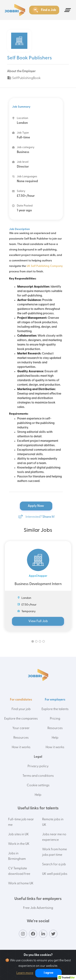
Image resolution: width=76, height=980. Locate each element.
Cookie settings (38, 785)
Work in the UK (19, 844)
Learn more (25, 973)
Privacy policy (38, 766)
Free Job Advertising (38, 908)
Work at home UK (21, 884)
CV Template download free (19, 871)
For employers (55, 700)
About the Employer (21, 71)
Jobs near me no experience (54, 837)
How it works (21, 747)
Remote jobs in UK (53, 822)
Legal (38, 757)
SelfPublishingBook (24, 78)
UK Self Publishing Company (45, 266)
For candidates (21, 700)
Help (55, 738)
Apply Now (36, 506)
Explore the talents (55, 709)
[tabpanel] (38, 586)
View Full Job (38, 621)
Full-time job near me (21, 822)
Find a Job (44, 10)
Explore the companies (21, 719)
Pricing (55, 719)
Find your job (21, 709)
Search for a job (54, 864)
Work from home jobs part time (55, 852)
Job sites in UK (18, 834)
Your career (21, 728)
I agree (49, 973)
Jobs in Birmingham (17, 856)
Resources (21, 738)
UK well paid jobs (55, 874)
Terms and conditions (38, 776)
